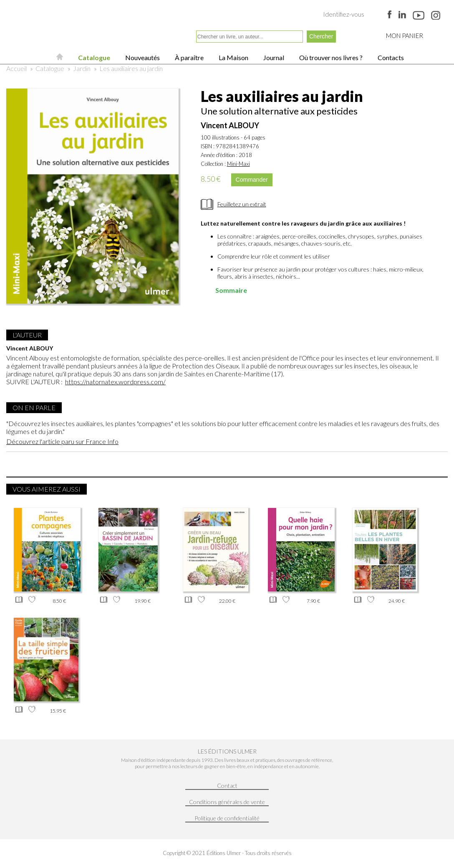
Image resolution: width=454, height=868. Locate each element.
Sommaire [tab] (226, 290)
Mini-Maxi (238, 164)
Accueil (16, 68)
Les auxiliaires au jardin (131, 68)
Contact (227, 786)
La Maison (233, 57)
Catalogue (93, 57)
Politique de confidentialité (227, 818)
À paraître (189, 57)
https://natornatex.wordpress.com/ (115, 382)
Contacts (390, 57)
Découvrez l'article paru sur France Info (62, 441)
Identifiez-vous (344, 14)
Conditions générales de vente (227, 802)
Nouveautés (142, 57)
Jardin (82, 68)
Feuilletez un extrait (242, 204)
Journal (273, 57)
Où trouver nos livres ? (330, 57)
